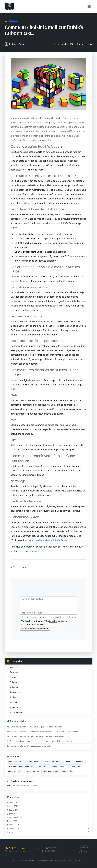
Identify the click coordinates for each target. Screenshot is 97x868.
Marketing (13, 702)
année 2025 (13, 825)
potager (21, 771)
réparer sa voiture (15, 762)
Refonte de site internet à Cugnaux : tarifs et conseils (29, 746)
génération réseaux (59, 766)
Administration (53, 848)
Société (12, 697)
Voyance (13, 707)
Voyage (12, 677)
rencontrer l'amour (31, 762)
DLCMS (69, 861)
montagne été (67, 771)
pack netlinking (57, 762)
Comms (86, 851)
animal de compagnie (51, 771)
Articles (85, 847)
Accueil (40, 848)
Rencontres (14, 692)
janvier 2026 (13, 814)
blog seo (70, 762)
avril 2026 (12, 802)
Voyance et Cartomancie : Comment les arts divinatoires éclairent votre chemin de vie (42, 732)
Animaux (13, 687)
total (10, 832)
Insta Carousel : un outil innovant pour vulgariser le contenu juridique (35, 727)
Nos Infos (13, 667)
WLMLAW (45, 762)
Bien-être (13, 21)
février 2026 (13, 810)
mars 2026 (12, 806)
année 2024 (13, 829)
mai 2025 (12, 821)
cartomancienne (33, 771)
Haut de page (48, 851)
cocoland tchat (75, 766)
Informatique (15, 712)
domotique (80, 762)
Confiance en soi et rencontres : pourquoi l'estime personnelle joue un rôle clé (39, 741)
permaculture (44, 766)
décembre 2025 (15, 817)
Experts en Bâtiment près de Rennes (22, 766)
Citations (11, 771)
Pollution (13, 682)
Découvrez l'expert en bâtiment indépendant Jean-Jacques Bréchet (35, 736)
